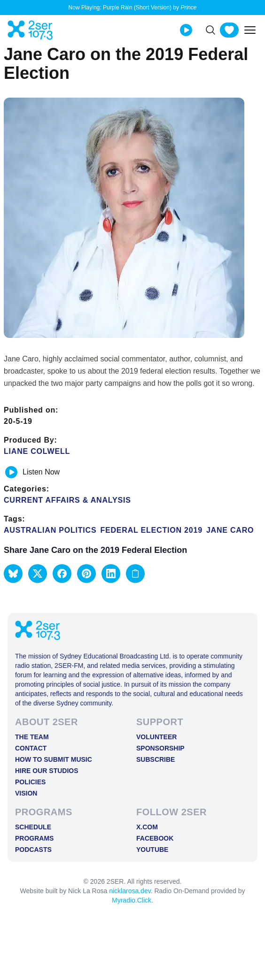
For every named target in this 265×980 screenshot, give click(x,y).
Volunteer (156, 737)
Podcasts (33, 850)
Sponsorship (160, 748)
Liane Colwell (37, 451)
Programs (34, 838)
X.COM (147, 827)
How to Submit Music (54, 759)
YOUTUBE (152, 850)
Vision (26, 793)
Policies (30, 782)
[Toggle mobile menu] (250, 30)
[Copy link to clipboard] (135, 574)
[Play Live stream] (186, 30)
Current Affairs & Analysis (67, 500)
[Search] (210, 30)
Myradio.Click (132, 900)
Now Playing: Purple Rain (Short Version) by (133, 8)
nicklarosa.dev (130, 891)
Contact (31, 748)
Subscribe (156, 759)
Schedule (33, 827)
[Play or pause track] (11, 472)
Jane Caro (230, 530)
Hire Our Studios (47, 771)
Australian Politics (50, 530)
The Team (32, 737)
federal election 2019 (151, 530)
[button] (13, 574)
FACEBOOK (155, 838)
